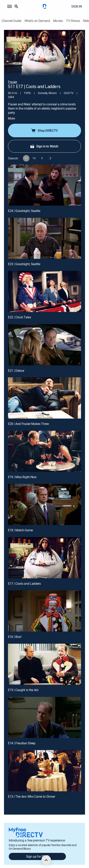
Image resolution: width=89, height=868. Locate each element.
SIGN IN (77, 6)
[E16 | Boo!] (44, 605)
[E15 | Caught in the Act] (44, 658)
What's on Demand (37, 21)
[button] (10, 6)
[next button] (50, 153)
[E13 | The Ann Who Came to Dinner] (44, 765)
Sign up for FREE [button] (37, 851)
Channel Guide (11, 21)
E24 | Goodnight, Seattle (24, 205)
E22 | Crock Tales (20, 312)
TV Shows (73, 21)
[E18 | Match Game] (44, 499)
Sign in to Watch (44, 140)
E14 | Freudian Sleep (22, 738)
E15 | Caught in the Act (23, 684)
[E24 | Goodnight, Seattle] (44, 179)
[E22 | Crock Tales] (44, 286)
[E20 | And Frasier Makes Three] (44, 392)
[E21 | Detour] (44, 339)
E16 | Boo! (15, 631)
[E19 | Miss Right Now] (44, 445)
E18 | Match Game (20, 525)
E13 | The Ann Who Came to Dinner (32, 791)
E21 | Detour (16, 365)
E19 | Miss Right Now (22, 471)
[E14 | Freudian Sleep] (44, 712)
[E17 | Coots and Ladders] (44, 552)
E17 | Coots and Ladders (24, 578)
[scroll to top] (46, 860)
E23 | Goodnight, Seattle (24, 258)
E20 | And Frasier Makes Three (28, 418)
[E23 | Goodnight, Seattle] (44, 232)
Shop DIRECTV (44, 125)
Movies (58, 21)
